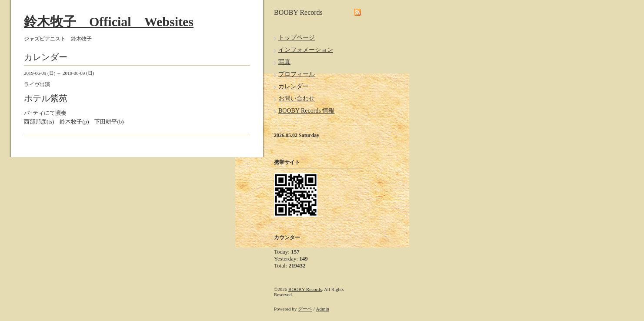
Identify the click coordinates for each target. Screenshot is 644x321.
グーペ (305, 309)
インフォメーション (306, 50)
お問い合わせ (297, 99)
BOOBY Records (305, 289)
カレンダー (294, 86)
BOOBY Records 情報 (306, 111)
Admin (323, 309)
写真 (284, 62)
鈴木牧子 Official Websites (109, 22)
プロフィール (297, 74)
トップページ (297, 38)
